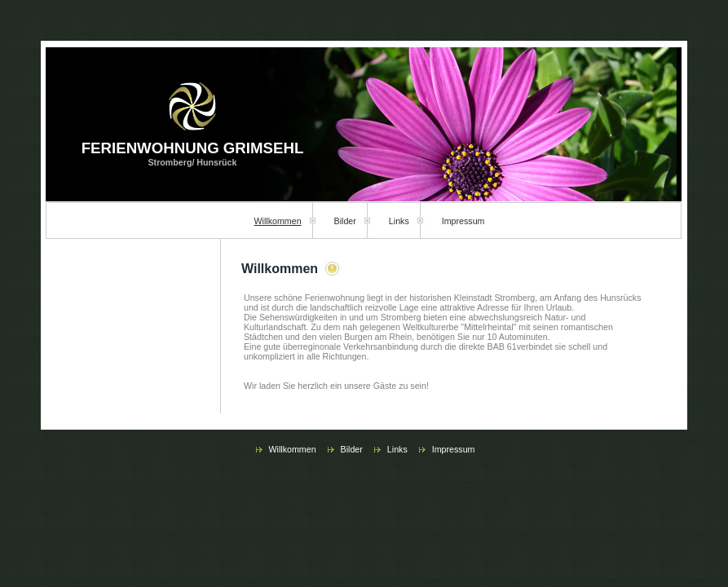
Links (399, 221)
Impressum (463, 221)
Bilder (345, 221)
